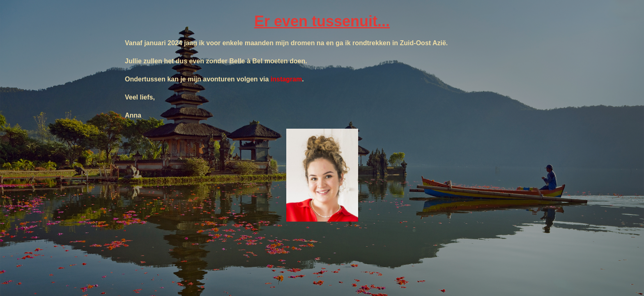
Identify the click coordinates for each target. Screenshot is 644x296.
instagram (286, 79)
